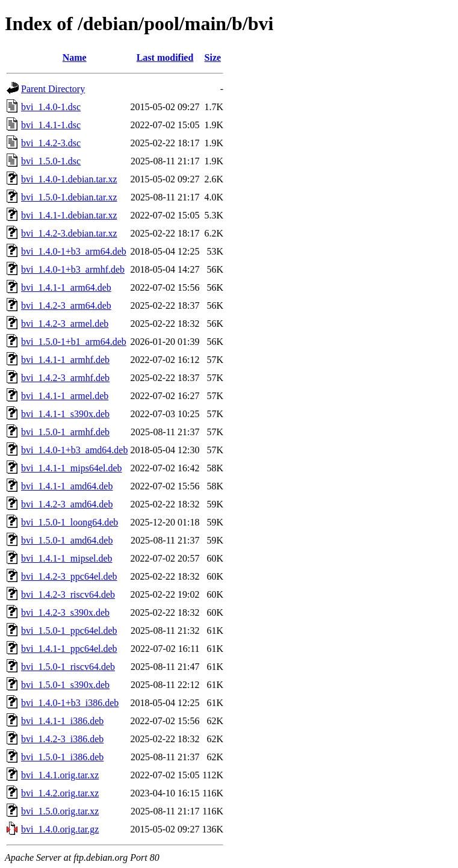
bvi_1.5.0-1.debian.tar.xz (69, 197)
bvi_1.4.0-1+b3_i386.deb (70, 703)
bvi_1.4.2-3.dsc (51, 143)
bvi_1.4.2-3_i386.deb (62, 739)
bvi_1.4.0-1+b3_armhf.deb (73, 269)
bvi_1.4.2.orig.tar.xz (60, 793)
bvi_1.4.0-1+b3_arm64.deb (74, 251)
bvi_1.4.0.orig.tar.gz (60, 829)
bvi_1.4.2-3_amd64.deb (67, 504)
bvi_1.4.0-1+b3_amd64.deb (74, 450)
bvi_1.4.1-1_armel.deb (65, 396)
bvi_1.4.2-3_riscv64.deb (68, 594)
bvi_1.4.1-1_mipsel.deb (67, 558)
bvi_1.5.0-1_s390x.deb (65, 685)
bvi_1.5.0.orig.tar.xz (60, 811)
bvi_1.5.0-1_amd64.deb (67, 540)
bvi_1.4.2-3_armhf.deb (65, 378)
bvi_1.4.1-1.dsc (51, 125)
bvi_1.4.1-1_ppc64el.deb (69, 649)
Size (213, 57)
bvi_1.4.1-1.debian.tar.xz (69, 215)
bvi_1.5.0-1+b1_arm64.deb (74, 342)
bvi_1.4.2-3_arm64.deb (66, 305)
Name (75, 57)
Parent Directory (53, 89)
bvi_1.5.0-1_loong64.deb (70, 522)
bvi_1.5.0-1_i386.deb (62, 757)
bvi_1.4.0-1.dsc (51, 107)
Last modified (165, 57)
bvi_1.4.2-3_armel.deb (65, 324)
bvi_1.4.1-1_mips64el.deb (72, 468)
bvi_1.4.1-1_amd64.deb (67, 486)
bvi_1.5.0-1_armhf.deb (65, 432)
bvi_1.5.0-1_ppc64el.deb (69, 631)
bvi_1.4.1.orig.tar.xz (60, 775)
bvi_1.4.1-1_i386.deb (62, 721)
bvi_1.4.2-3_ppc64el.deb (69, 576)
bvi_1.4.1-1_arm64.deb (66, 287)
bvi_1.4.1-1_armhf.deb (65, 360)
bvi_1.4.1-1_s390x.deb (65, 414)
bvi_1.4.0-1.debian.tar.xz (69, 179)
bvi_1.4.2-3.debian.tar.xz (69, 233)
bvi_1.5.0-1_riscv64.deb (68, 667)
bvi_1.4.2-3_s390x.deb (65, 612)
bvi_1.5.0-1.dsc (51, 161)
